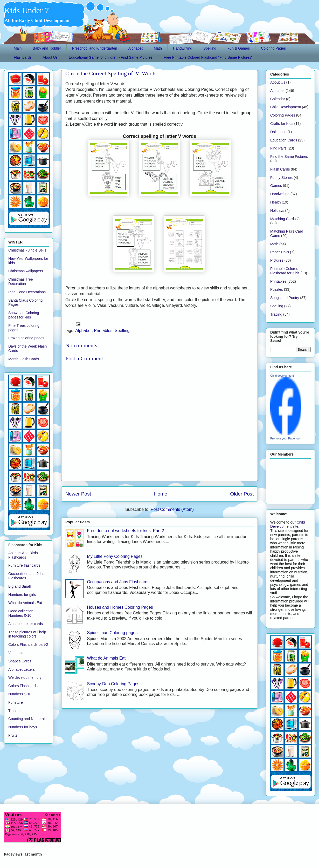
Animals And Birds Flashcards (23, 555)
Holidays (277, 211)
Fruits (13, 735)
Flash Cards (280, 169)
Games (276, 186)
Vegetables (17, 653)
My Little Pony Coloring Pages (115, 556)
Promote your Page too (285, 438)
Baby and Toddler (47, 48)
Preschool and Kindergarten (95, 48)
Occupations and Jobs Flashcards (118, 582)
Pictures (277, 260)
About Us (50, 57)
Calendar (278, 99)
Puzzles (277, 289)
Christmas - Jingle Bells (27, 250)
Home (161, 494)
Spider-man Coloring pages (112, 633)
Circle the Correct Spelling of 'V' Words (111, 73)
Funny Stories (281, 178)
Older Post (242, 494)
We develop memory (25, 677)
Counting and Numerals (27, 719)
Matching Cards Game (288, 219)
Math (158, 48)
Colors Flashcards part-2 (28, 645)
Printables (103, 331)
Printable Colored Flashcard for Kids (285, 271)
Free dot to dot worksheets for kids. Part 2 (125, 531)
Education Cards (284, 140)
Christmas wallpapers (26, 271)
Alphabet (136, 48)
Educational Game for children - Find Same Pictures (111, 57)
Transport (16, 711)
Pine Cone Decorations (27, 292)
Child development (282, 376)
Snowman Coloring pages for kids (24, 315)
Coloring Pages (273, 48)
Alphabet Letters (22, 669)
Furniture (16, 702)
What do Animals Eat (106, 658)
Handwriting (183, 48)
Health (275, 202)
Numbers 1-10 (20, 694)
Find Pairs (278, 148)
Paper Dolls (280, 252)
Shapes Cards (20, 661)
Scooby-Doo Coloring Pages (113, 684)
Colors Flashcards (23, 686)
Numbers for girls (22, 595)
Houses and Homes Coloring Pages (120, 607)
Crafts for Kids (282, 124)
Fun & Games (239, 48)
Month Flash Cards (24, 359)
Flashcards (23, 57)
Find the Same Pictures (289, 157)
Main (18, 48)
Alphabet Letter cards (26, 624)
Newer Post (78, 494)
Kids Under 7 (26, 10)
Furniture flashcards (24, 565)
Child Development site (288, 524)
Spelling (210, 48)
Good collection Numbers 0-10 (21, 613)
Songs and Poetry (285, 298)
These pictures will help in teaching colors (27, 634)
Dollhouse (278, 132)
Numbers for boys (23, 727)
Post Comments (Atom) (172, 509)
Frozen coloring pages (26, 338)
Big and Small (19, 586)
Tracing (276, 314)
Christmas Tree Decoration (21, 282)
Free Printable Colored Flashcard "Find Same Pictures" (208, 57)
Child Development (286, 107)
